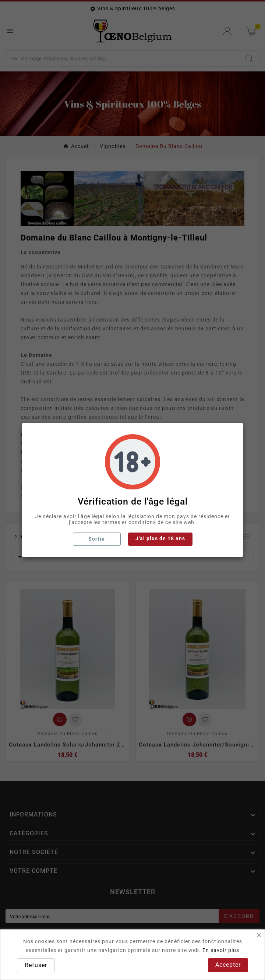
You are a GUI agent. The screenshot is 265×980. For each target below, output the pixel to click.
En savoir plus (221, 950)
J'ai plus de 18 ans (160, 538)
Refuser (36, 965)
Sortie (97, 539)
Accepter (228, 965)
